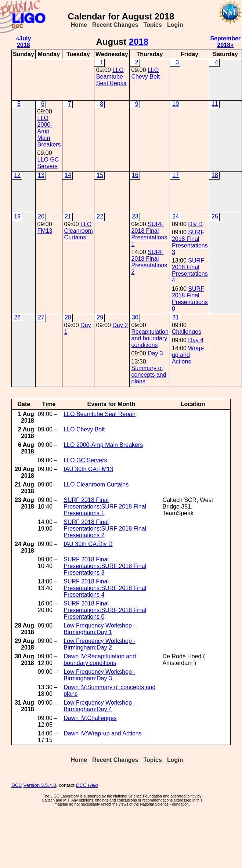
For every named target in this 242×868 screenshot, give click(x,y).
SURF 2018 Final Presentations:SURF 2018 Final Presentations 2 (105, 529)
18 (215, 175)
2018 (139, 42)
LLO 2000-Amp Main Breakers (49, 131)
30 (135, 317)
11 (215, 104)
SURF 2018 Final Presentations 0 (190, 299)
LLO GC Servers (48, 163)
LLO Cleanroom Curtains (79, 231)
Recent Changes (115, 25)
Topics (152, 25)
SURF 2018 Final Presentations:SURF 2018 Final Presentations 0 (105, 610)
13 (41, 175)
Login (175, 25)
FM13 (45, 231)
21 (68, 216)
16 (135, 175)
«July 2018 (23, 42)
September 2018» (225, 42)
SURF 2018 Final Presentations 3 (190, 242)
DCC (17, 785)
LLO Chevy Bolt (145, 73)
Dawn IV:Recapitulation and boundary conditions (100, 660)
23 (135, 216)
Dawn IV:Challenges (90, 718)
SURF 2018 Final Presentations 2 (149, 262)
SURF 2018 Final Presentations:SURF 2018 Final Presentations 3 (105, 566)
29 (100, 317)
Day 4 (196, 340)
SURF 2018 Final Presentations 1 (149, 234)
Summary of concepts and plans (149, 375)
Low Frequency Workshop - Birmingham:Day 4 (99, 706)
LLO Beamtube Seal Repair (112, 77)
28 (68, 317)
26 (17, 317)
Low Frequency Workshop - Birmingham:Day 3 (99, 675)
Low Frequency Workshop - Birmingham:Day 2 (99, 644)
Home (79, 25)
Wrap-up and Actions (188, 355)
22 (100, 216)
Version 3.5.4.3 (40, 785)
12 (17, 175)
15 (100, 175)
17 (176, 175)
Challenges (187, 332)
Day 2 (120, 325)
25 (215, 216)
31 (176, 317)
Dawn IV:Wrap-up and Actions (103, 733)
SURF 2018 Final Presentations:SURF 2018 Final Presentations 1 (105, 507)
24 (176, 216)
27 (41, 317)
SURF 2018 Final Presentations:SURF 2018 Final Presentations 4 (105, 588)
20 (41, 216)
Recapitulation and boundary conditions (150, 338)
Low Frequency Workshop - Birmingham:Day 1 (99, 629)
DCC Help (87, 785)
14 (68, 175)
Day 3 (155, 353)
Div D (195, 224)
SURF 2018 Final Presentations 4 (190, 270)
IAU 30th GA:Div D (88, 544)
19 (17, 216)
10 (176, 104)
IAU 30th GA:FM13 (88, 469)
